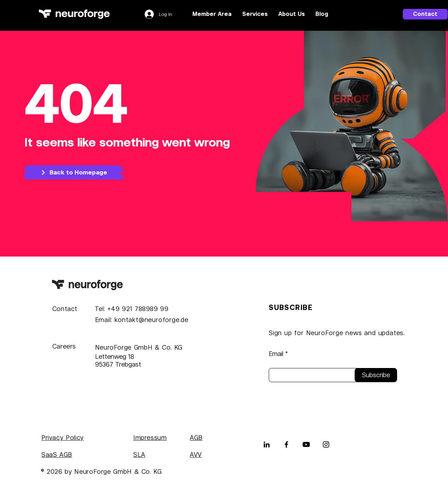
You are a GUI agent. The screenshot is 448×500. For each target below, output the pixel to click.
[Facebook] (286, 444)
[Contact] (425, 14)
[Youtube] (306, 444)
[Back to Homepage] (74, 172)
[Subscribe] (376, 375)
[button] (255, 14)
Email (276, 354)
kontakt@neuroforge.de (152, 320)
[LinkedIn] (267, 444)
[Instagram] (326, 444)
